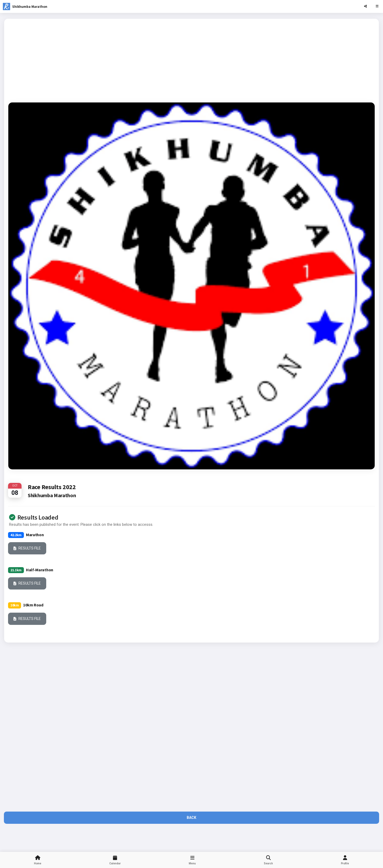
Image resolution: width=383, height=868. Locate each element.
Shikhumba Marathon (30, 7)
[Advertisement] (192, 59)
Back (191, 818)
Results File (27, 549)
